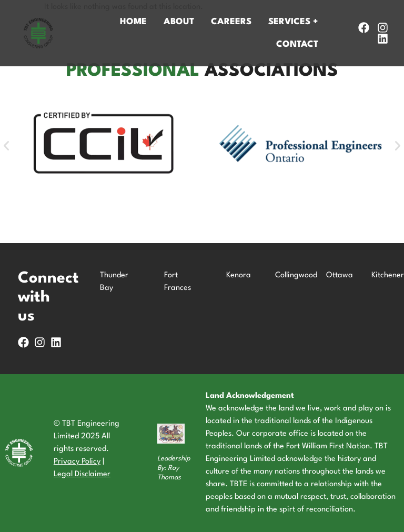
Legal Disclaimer (82, 474)
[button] (6, 146)
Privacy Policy (77, 462)
